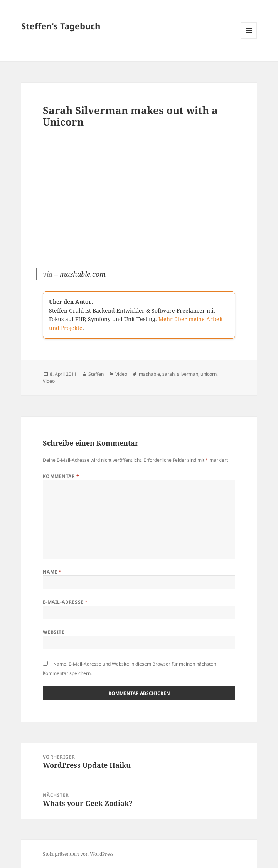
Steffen (96, 374)
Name (52, 572)
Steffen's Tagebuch (61, 26)
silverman (188, 374)
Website (54, 632)
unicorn (209, 374)
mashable (149, 374)
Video (121, 374)
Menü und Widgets (249, 38)
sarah (168, 374)
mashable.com (83, 274)
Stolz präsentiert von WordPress (78, 854)
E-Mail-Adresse (65, 602)
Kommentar (61, 476)
